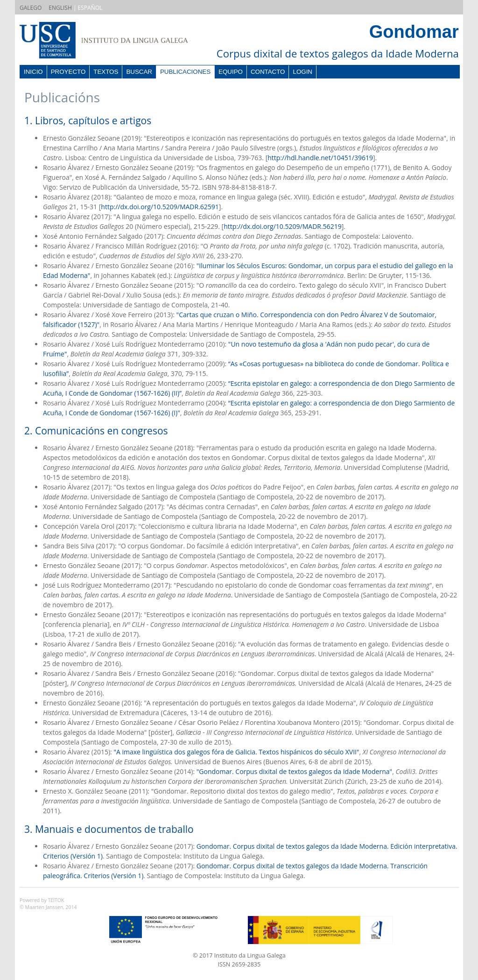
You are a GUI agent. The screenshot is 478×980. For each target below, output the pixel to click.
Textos (106, 72)
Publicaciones (185, 72)
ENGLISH (60, 8)
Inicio (33, 72)
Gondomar (414, 32)
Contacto (268, 72)
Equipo (231, 72)
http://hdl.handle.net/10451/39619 (320, 158)
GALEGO (31, 8)
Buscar (139, 72)
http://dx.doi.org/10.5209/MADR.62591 (160, 207)
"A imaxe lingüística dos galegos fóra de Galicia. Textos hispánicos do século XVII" (236, 752)
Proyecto (68, 72)
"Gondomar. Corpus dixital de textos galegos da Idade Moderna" (294, 771)
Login (302, 72)
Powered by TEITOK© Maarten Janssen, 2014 (48, 904)
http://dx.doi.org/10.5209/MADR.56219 (283, 226)
